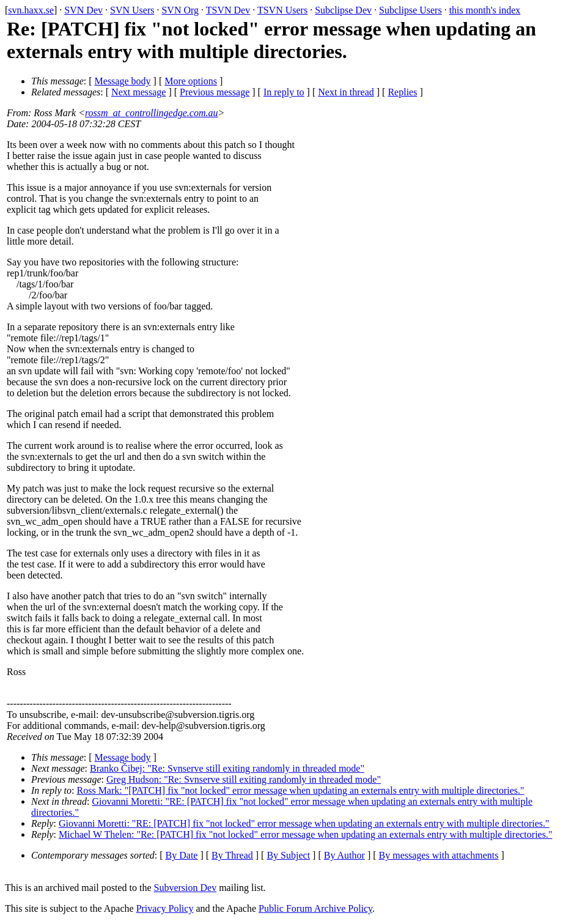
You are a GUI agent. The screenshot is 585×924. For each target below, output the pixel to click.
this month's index (485, 10)
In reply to (284, 92)
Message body (123, 81)
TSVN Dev (228, 10)
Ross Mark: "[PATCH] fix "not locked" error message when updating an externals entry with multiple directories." (301, 790)
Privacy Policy (165, 908)
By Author (344, 855)
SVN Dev (83, 10)
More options (191, 81)
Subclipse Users (410, 10)
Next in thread (346, 92)
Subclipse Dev (343, 10)
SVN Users (132, 10)
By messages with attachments (439, 855)
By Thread (232, 855)
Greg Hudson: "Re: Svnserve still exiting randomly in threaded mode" (244, 779)
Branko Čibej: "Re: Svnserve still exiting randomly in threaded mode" (227, 768)
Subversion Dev (186, 888)
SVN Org (180, 10)
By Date (182, 855)
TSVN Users (282, 10)
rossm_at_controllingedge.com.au (151, 113)
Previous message (215, 92)
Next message (138, 92)
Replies (402, 92)
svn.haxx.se (31, 10)
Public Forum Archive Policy (315, 908)
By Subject (288, 855)
